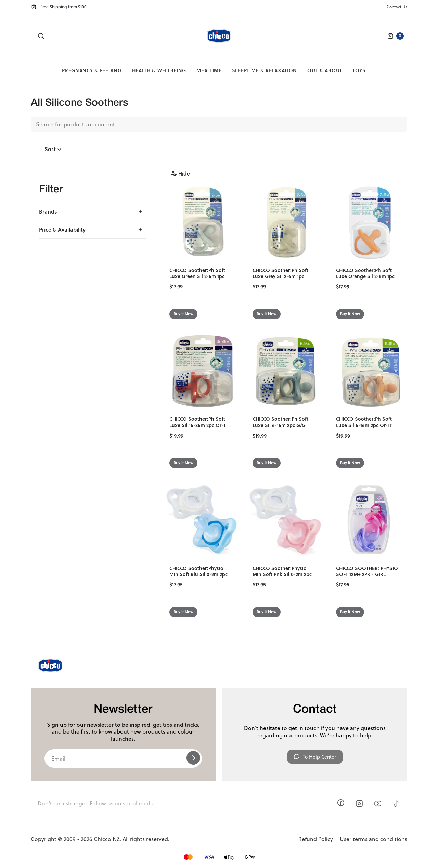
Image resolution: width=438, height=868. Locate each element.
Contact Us (397, 7)
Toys (359, 70)
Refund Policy (316, 839)
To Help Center (315, 757)
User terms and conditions (373, 839)
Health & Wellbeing (159, 70)
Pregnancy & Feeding (92, 70)
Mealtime (209, 70)
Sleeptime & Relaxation (265, 70)
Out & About (325, 70)
